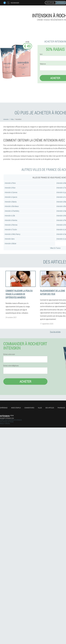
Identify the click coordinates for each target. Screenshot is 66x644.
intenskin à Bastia (11, 202)
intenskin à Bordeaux (12, 206)
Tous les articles (55, 332)
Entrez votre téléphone (11, 366)
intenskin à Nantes (11, 220)
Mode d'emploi (16, 408)
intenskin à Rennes (11, 225)
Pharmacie (61, 408)
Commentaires (29, 408)
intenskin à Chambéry (12, 211)
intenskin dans (10, 239)
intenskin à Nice (10, 188)
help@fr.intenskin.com (7, 418)
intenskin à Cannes (11, 192)
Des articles (50, 408)
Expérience (4, 408)
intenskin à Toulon (11, 229)
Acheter (25, 381)
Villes (40, 408)
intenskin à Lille (10, 216)
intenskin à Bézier (11, 243)
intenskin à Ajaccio (11, 197)
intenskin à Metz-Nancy (13, 234)
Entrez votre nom (9, 354)
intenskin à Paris (10, 183)
